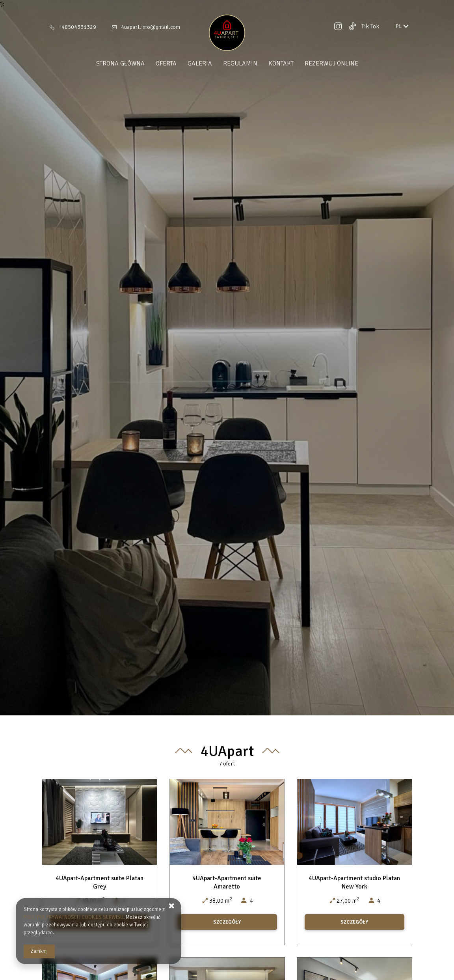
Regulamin (240, 63)
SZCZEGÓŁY (227, 922)
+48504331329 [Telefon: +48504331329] (77, 27)
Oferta (166, 63)
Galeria (200, 63)
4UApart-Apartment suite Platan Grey (100, 882)
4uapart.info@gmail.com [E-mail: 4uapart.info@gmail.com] (151, 27)
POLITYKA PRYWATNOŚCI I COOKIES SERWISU (73, 917)
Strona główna (120, 63)
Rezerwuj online (331, 63)
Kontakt (281, 63)
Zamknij (39, 951)
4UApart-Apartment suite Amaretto (227, 882)
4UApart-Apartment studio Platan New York (354, 882)
